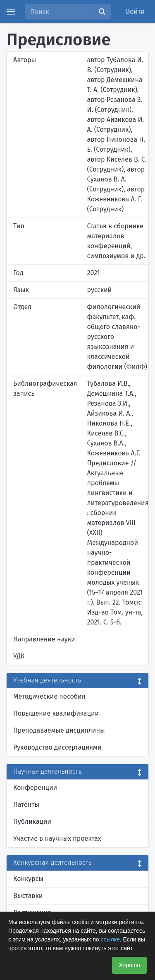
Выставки (28, 896)
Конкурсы (28, 879)
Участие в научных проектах (57, 838)
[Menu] (11, 12)
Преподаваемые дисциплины (59, 730)
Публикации (32, 822)
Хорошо (129, 965)
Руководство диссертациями (57, 747)
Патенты (26, 805)
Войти (136, 11)
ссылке (110, 939)
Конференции (35, 788)
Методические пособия (49, 696)
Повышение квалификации (56, 713)
